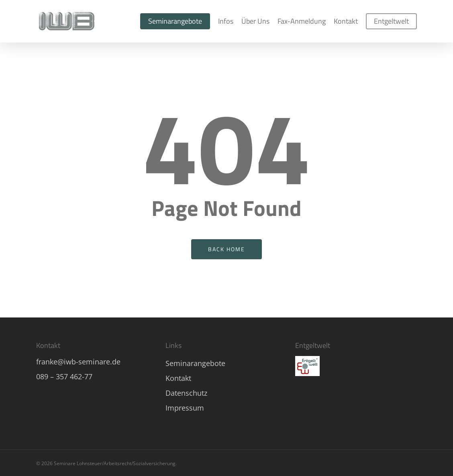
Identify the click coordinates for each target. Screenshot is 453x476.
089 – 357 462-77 (64, 376)
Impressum (185, 408)
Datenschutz (186, 393)
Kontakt (178, 378)
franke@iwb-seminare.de (78, 362)
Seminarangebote (195, 363)
